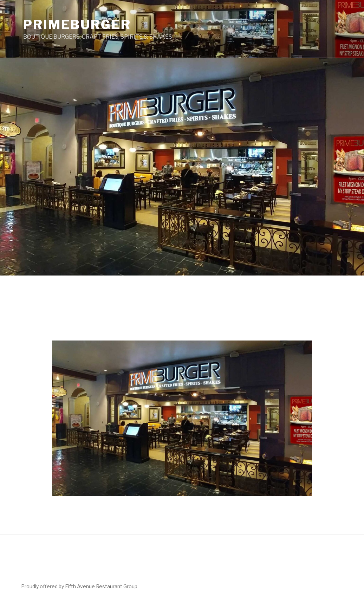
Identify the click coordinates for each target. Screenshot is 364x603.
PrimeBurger (77, 25)
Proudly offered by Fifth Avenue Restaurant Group (79, 586)
